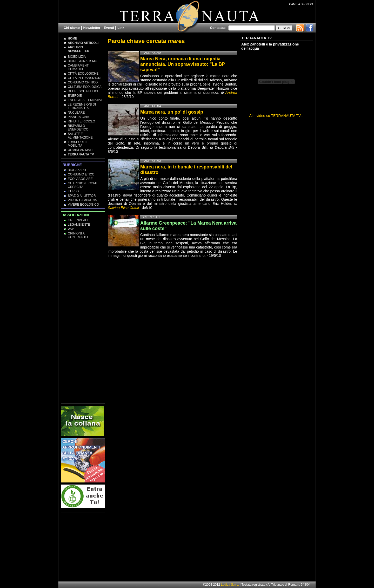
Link (121, 28)
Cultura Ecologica (85, 87)
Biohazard (77, 170)
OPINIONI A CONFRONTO (78, 235)
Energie (75, 96)
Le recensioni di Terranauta (82, 106)
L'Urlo (73, 191)
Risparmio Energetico (78, 128)
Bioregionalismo (82, 61)
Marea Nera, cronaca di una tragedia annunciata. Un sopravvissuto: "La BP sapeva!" (183, 64)
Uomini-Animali (80, 150)
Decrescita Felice (84, 91)
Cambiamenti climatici (79, 67)
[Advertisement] (83, 323)
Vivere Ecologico (83, 205)
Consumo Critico (83, 82)
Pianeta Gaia (78, 117)
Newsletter (92, 28)
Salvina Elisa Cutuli (123, 208)
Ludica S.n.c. (230, 585)
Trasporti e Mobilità (78, 144)
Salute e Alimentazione (80, 136)
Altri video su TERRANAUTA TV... (276, 116)
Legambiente (79, 225)
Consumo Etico (81, 174)
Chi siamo (72, 28)
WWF (72, 229)
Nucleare (76, 113)
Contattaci (218, 28)
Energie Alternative (86, 100)
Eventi (109, 28)
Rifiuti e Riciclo (81, 121)
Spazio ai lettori (82, 196)
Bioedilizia (77, 57)
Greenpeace (79, 220)
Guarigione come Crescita (83, 185)
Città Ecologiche (83, 74)
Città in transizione (85, 78)
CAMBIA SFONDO (301, 4)
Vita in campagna (82, 200)
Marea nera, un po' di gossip (172, 112)
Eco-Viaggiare (80, 179)
